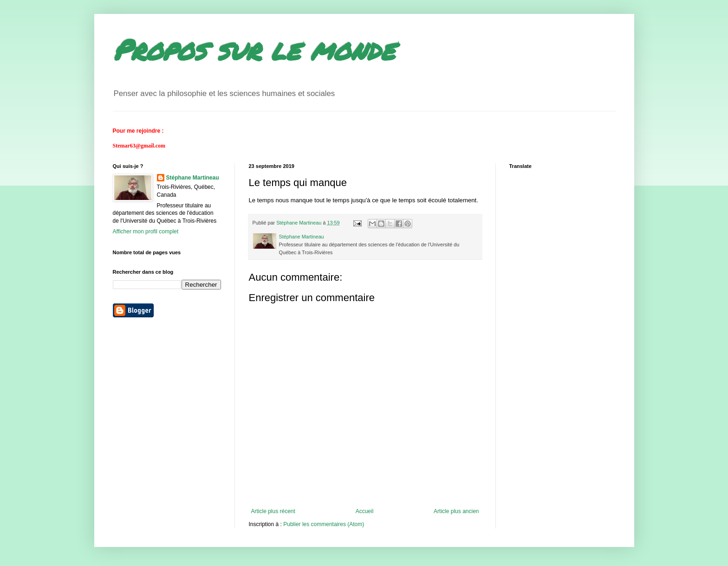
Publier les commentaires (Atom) (324, 524)
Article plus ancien (456, 511)
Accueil (365, 511)
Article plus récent (273, 511)
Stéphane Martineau (193, 178)
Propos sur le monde (254, 49)
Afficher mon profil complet (146, 232)
